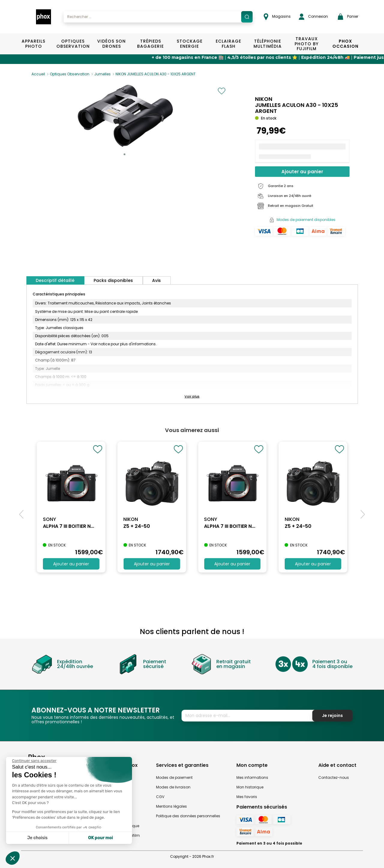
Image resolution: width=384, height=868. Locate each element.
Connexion (313, 17)
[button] (124, 154)
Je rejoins (332, 715)
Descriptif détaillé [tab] (55, 280)
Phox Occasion (345, 44)
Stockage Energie (190, 44)
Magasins (277, 17)
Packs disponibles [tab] (113, 280)
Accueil (38, 74)
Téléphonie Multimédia (268, 44)
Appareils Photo (33, 44)
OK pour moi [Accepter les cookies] (101, 838)
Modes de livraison (173, 787)
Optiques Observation (73, 44)
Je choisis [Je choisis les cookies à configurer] (37, 838)
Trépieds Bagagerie (150, 44)
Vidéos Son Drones (111, 44)
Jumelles (102, 74)
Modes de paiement (174, 777)
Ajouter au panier (302, 172)
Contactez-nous (334, 777)
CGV (160, 797)
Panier (348, 17)
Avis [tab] (156, 280)
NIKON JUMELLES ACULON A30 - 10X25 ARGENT (156, 74)
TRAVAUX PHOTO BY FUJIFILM (307, 44)
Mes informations (252, 777)
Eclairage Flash (228, 44)
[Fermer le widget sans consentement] (34, 761)
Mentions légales (171, 806)
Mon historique (250, 787)
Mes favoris (247, 797)
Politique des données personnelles (188, 816)
